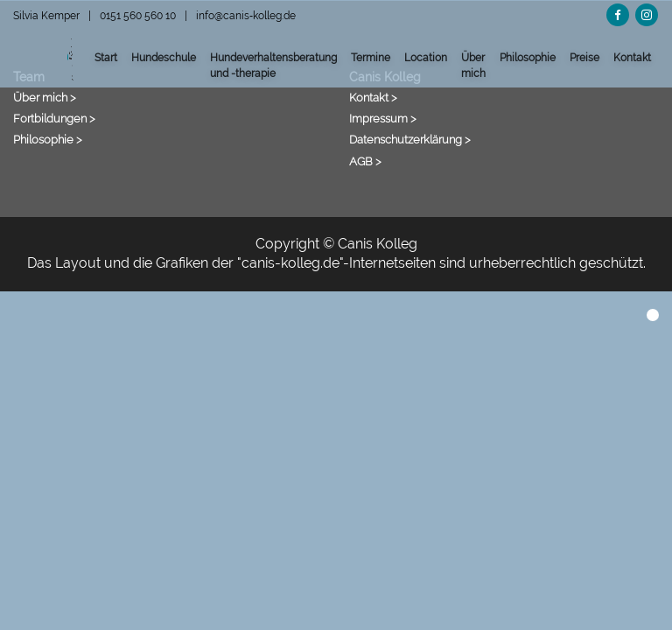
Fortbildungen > (54, 118)
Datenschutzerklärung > (410, 139)
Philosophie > (48, 139)
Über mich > (45, 97)
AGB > (365, 161)
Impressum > (383, 118)
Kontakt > (373, 97)
